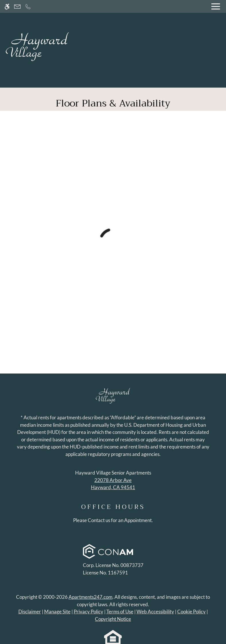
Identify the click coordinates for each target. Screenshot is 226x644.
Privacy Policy (88, 612)
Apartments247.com (90, 597)
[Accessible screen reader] (7, 6)
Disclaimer (30, 612)
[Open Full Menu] (216, 6)
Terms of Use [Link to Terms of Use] (120, 612)
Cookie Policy (191, 612)
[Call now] (28, 6)
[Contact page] (17, 6)
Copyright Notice (113, 619)
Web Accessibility (155, 612)
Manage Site (57, 612)
